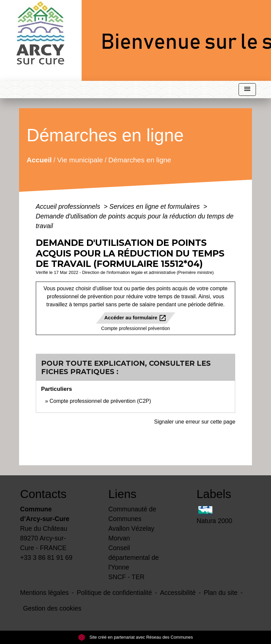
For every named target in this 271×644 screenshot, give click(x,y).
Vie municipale (80, 159)
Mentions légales (44, 593)
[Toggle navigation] (247, 90)
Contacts (43, 494)
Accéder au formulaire (136, 318)
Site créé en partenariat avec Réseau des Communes (136, 637)
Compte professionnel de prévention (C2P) (100, 401)
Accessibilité (178, 593)
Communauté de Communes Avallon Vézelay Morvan (132, 524)
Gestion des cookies (52, 608)
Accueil (39, 159)
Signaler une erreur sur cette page (195, 422)
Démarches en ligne (140, 159)
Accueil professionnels (69, 206)
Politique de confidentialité (114, 593)
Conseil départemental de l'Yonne (134, 557)
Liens (122, 494)
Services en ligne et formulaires (155, 206)
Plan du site (221, 593)
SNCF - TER (126, 577)
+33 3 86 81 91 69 (46, 557)
